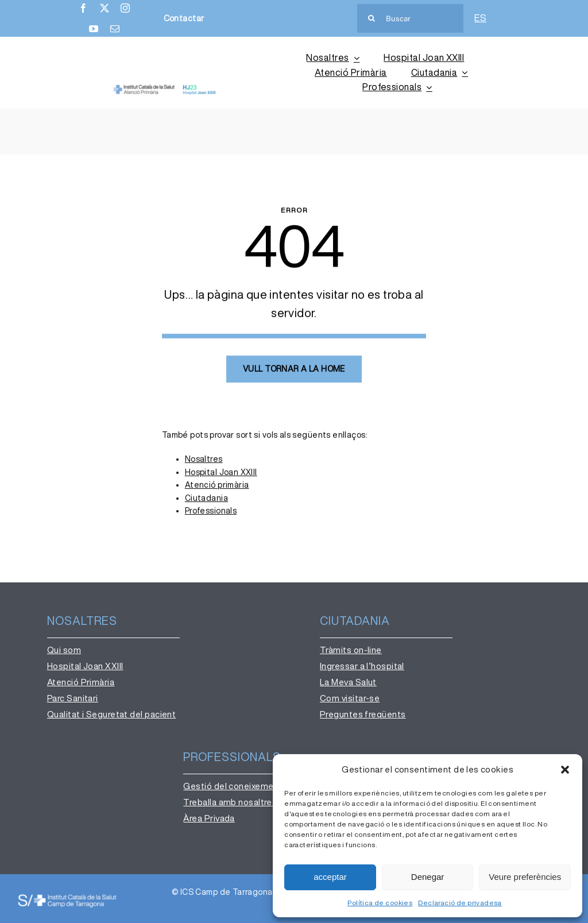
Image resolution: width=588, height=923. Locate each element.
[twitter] (105, 8)
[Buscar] (410, 18)
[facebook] (83, 8)
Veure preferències (525, 877)
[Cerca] (372, 18)
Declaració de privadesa (460, 903)
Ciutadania (206, 499)
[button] (565, 770)
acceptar (330, 877)
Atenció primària (217, 486)
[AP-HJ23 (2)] (165, 88)
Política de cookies (380, 903)
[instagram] (125, 8)
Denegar (428, 877)
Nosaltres (204, 461)
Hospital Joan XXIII (221, 473)
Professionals (211, 512)
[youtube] (94, 29)
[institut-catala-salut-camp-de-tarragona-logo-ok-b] (67, 897)
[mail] (115, 29)
